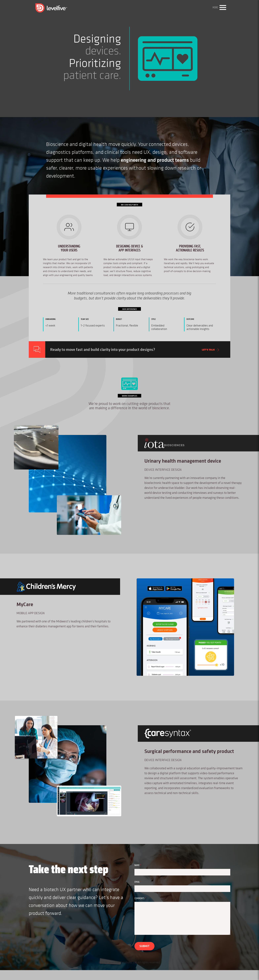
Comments (145, 898)
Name (142, 865)
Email (142, 882)
